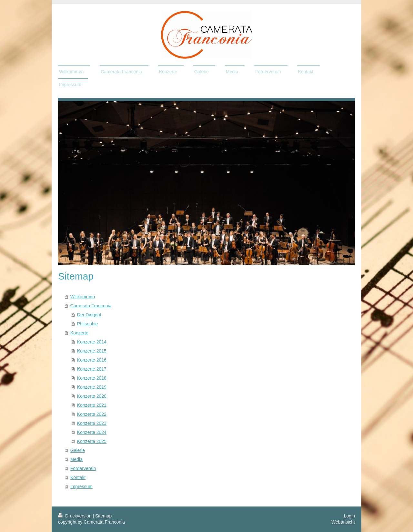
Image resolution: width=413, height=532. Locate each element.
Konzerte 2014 (92, 342)
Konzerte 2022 (92, 414)
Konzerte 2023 (92, 423)
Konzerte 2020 (92, 396)
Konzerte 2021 (92, 405)
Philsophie (88, 324)
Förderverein (83, 468)
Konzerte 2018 (92, 378)
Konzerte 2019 (92, 387)
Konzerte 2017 (92, 369)
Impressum (81, 486)
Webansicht (343, 522)
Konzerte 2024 (92, 432)
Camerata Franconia (91, 306)
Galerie (78, 450)
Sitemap (103, 516)
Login (349, 516)
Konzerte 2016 (92, 360)
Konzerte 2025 (92, 441)
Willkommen (83, 297)
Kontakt (78, 477)
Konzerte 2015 (92, 351)
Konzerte (79, 333)
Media (76, 459)
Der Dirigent (89, 315)
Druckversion (75, 516)
